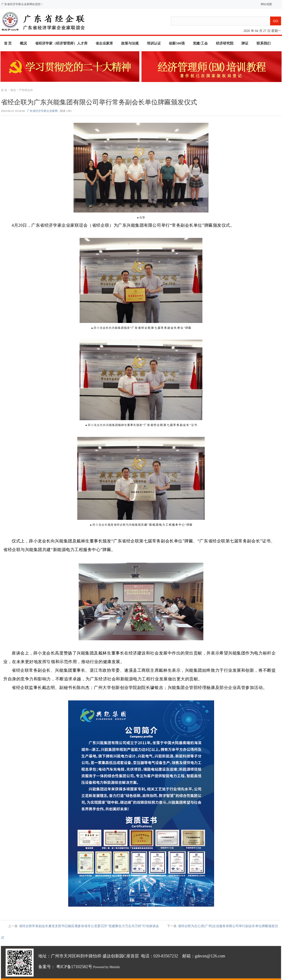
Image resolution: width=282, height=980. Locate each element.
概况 (23, 43)
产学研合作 (26, 90)
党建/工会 (200, 43)
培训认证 (154, 43)
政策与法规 (130, 43)
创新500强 (177, 43)
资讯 (13, 90)
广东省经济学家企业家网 (42, 111)
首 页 (8, 43)
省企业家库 (104, 43)
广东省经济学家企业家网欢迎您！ (22, 4)
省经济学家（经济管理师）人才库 (61, 43)
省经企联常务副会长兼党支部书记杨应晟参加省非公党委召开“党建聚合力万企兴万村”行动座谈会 (89, 926)
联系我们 (264, 43)
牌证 (245, 43)
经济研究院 (225, 43)
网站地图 (265, 4)
